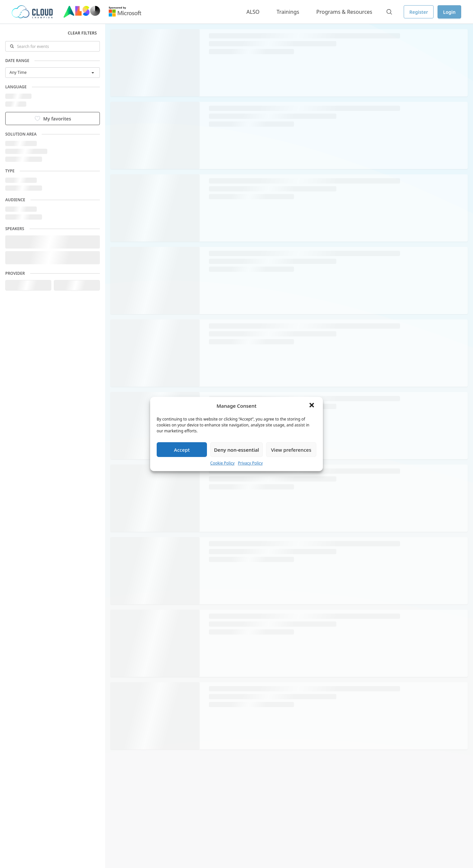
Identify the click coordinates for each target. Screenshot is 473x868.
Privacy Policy (250, 463)
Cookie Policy (222, 463)
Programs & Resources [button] (344, 12)
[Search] (389, 12)
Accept (182, 450)
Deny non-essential (236, 450)
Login (449, 12)
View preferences (291, 450)
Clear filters (82, 33)
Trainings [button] (288, 12)
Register (419, 12)
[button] (312, 406)
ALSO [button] (253, 12)
